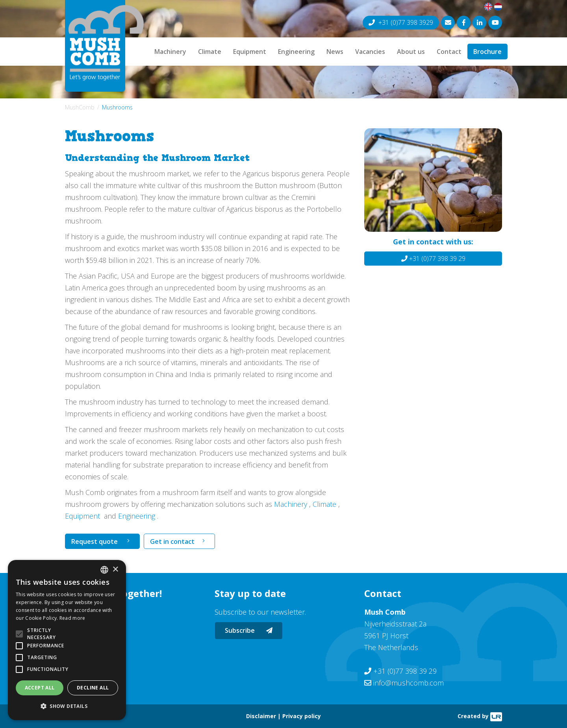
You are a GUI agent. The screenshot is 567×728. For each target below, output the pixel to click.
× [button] (115, 570)
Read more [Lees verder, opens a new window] (72, 618)
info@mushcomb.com (409, 683)
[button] (67, 706)
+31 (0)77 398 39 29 (433, 259)
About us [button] (411, 52)
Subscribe (249, 630)
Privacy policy (302, 716)
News (335, 52)
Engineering (296, 52)
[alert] (67, 640)
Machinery (170, 52)
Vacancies (370, 52)
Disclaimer (261, 716)
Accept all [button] (40, 688)
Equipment (250, 52)
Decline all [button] (93, 688)
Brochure (487, 52)
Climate (210, 52)
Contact (449, 52)
